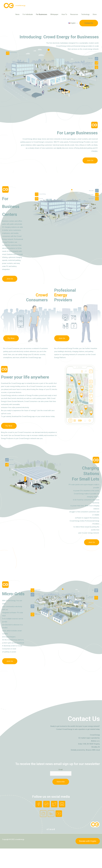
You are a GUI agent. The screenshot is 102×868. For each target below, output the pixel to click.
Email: (61, 770)
